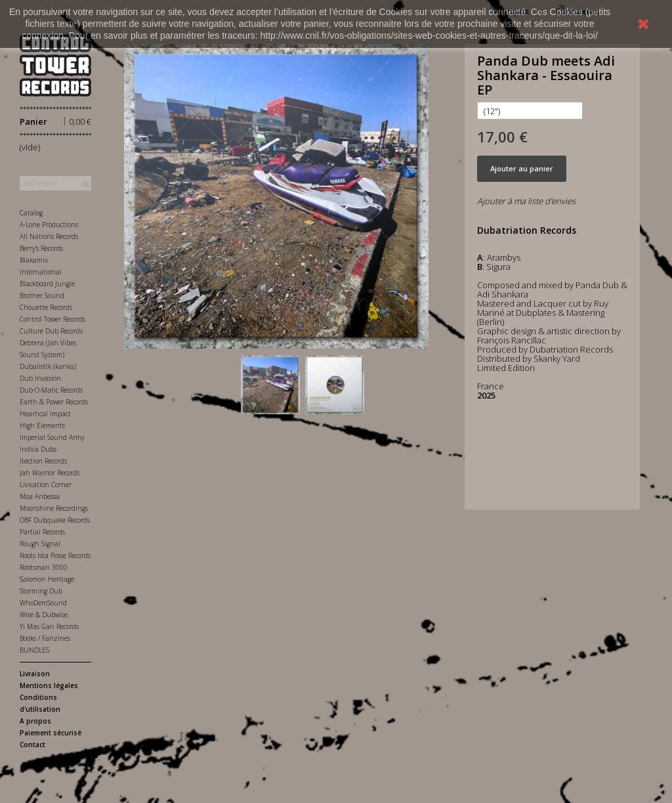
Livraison (35, 674)
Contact (32, 745)
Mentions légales (49, 685)
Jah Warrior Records (50, 473)
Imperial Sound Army (52, 437)
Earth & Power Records (54, 402)
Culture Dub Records (51, 331)
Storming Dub (41, 591)
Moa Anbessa (40, 496)
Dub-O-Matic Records (51, 390)
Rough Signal (40, 544)
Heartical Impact (45, 414)
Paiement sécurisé (51, 733)
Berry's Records (41, 248)
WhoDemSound (43, 603)
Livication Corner (46, 485)
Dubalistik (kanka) (48, 366)
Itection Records (43, 461)
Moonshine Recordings (54, 508)
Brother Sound (42, 295)
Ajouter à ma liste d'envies (526, 201)
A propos (35, 721)
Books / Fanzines (45, 638)
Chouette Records (46, 307)
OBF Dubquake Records (55, 520)
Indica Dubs (38, 449)
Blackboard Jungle (47, 284)
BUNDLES (34, 650)
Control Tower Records (52, 319)
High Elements (42, 425)
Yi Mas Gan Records (49, 626)
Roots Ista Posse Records (55, 555)
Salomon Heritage (47, 579)
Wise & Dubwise (44, 615)
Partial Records (42, 532)
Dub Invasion (40, 378)
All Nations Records (49, 236)
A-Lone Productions (49, 225)
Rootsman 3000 (44, 567)
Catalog (31, 213)
